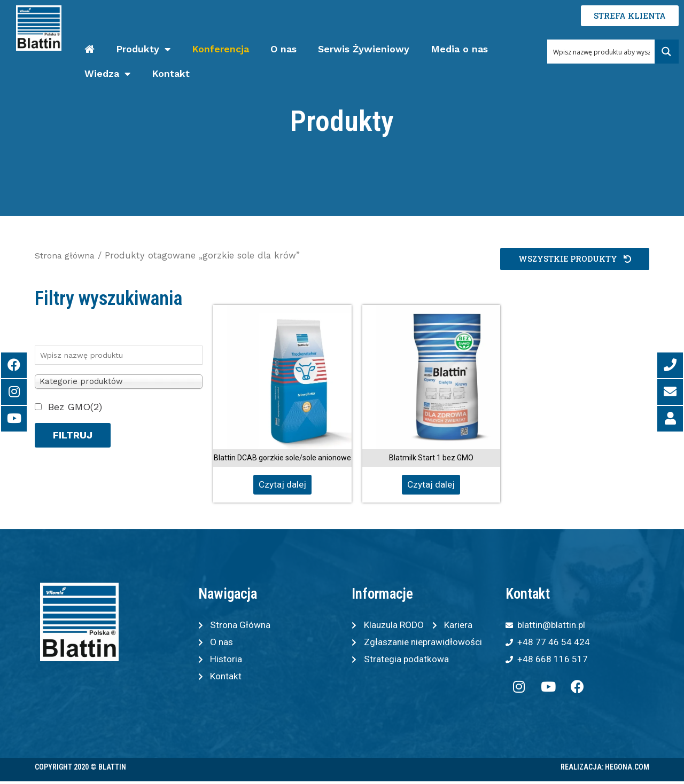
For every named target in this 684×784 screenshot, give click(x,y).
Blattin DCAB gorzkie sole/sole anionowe (282, 458)
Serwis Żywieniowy (364, 49)
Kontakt (171, 73)
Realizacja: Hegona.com (605, 770)
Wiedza (107, 74)
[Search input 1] (601, 52)
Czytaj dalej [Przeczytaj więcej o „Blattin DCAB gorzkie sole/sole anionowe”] (282, 485)
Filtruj (73, 435)
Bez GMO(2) (75, 407)
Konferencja (220, 49)
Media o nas (459, 49)
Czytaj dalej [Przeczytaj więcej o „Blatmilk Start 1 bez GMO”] (431, 485)
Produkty (143, 49)
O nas (283, 49)
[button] (574, 259)
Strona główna (67, 256)
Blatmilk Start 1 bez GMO (431, 458)
